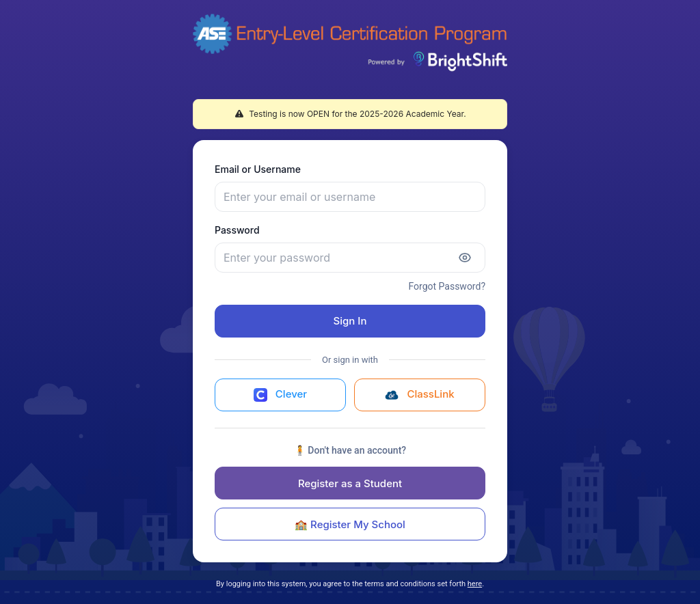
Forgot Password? (447, 286)
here (475, 584)
